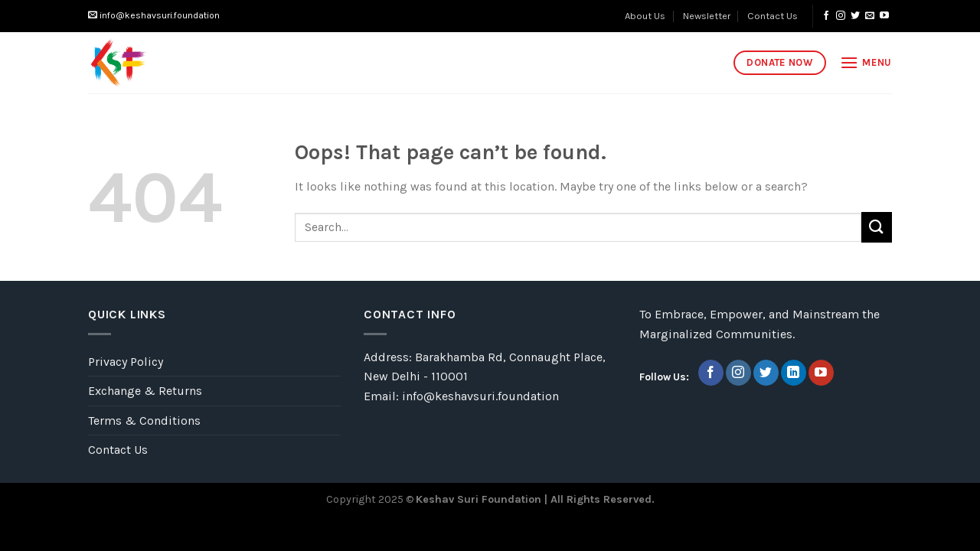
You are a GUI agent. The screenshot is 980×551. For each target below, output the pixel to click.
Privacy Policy (126, 362)
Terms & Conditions (144, 421)
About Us (645, 16)
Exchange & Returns (145, 391)
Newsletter (707, 16)
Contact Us (773, 16)
